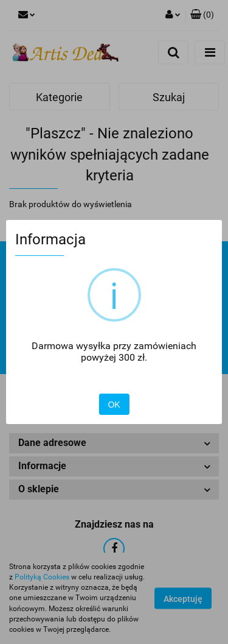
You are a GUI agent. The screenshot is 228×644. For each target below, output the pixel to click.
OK (114, 405)
